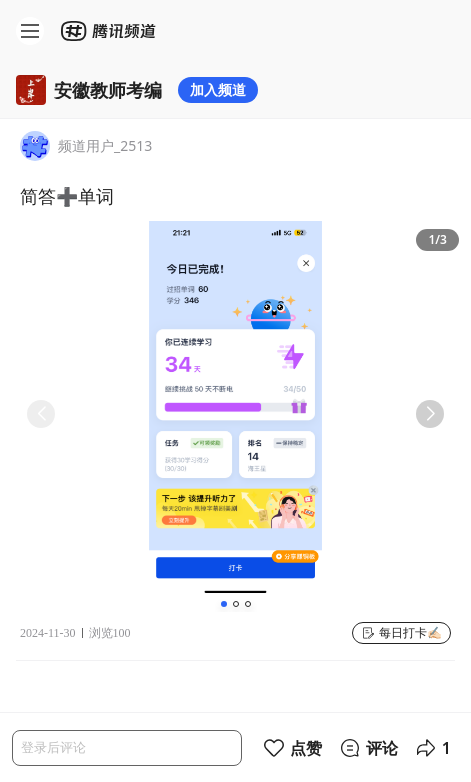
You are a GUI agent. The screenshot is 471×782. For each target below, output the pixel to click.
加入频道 (218, 89)
